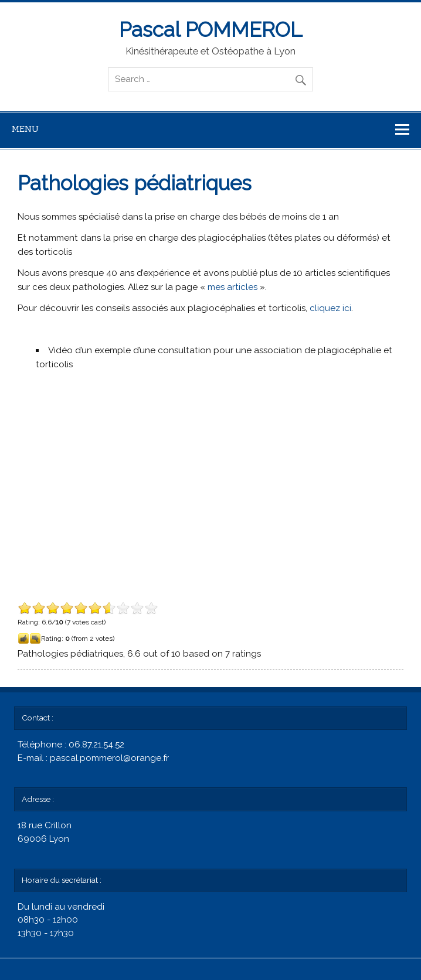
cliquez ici (330, 308)
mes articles (232, 287)
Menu (25, 129)
